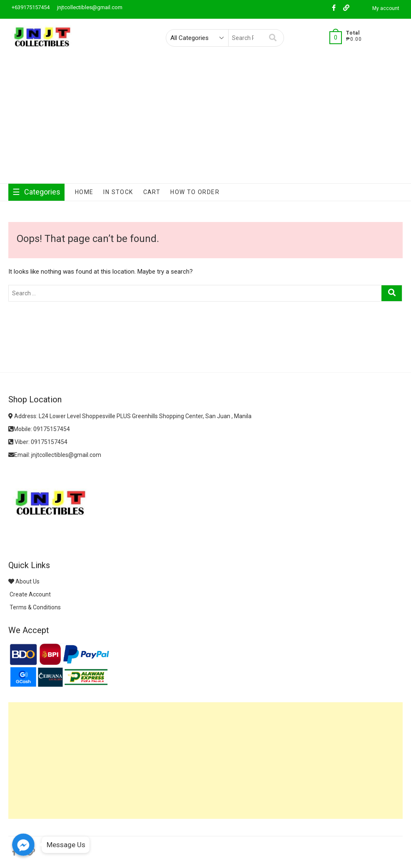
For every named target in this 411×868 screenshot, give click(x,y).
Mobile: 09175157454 (39, 429)
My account (386, 8)
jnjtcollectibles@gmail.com (89, 7)
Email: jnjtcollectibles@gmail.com (55, 455)
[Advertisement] (205, 121)
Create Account (30, 594)
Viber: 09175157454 (38, 442)
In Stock (118, 192)
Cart (152, 192)
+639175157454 (30, 7)
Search (273, 38)
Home (84, 192)
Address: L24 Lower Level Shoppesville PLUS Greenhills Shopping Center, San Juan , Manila (130, 416)
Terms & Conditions (35, 607)
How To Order (195, 192)
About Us (24, 581)
